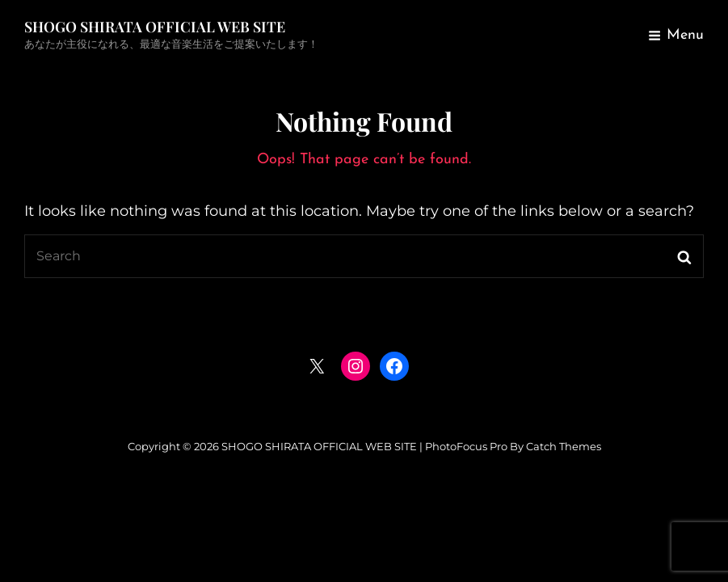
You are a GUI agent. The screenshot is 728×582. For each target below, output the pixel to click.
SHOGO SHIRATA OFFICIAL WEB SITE (155, 27)
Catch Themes (564, 446)
